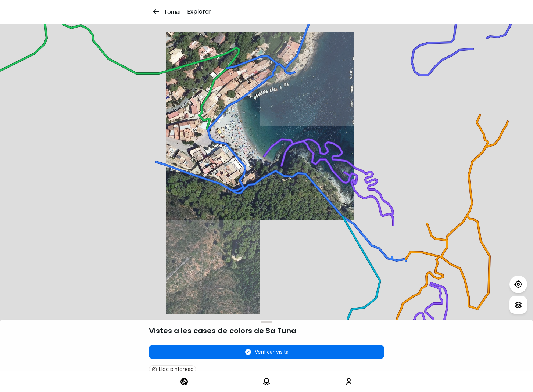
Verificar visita (266, 352)
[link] (184, 382)
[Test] (518, 284)
